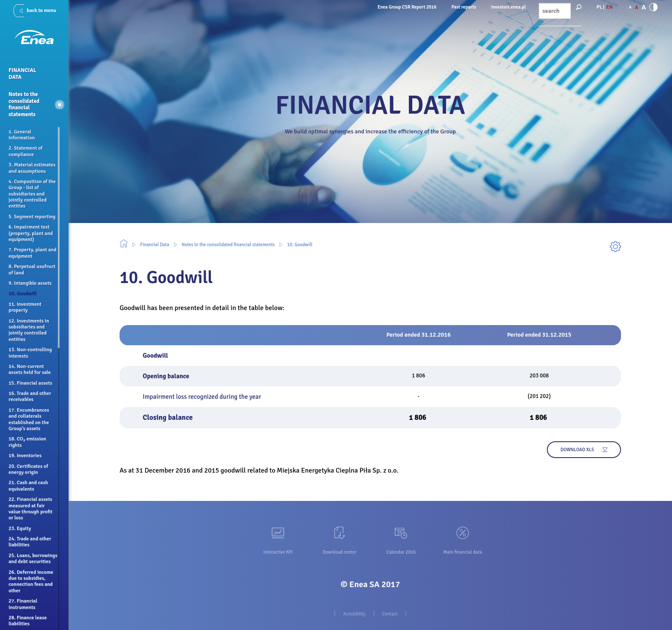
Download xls (577, 450)
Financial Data (155, 245)
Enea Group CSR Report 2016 (407, 7)
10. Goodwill (300, 245)
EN (610, 7)
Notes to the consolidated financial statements (228, 245)
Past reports (464, 7)
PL (599, 7)
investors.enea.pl (508, 7)
